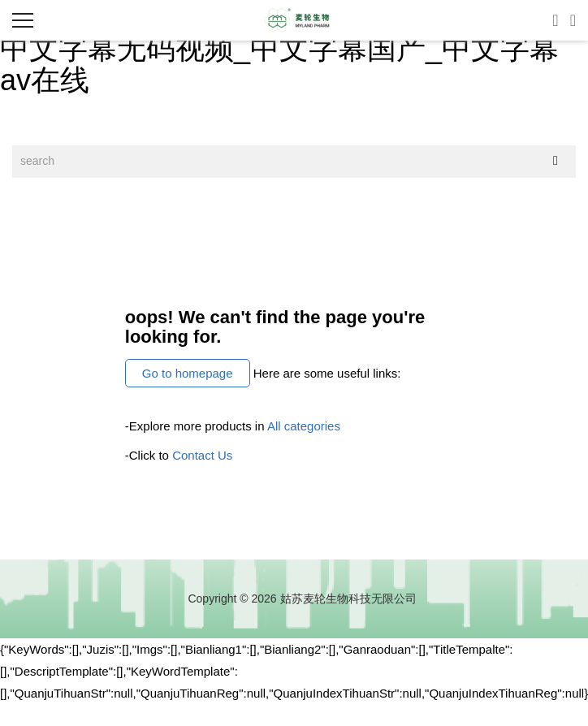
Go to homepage (188, 373)
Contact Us (202, 455)
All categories (304, 426)
